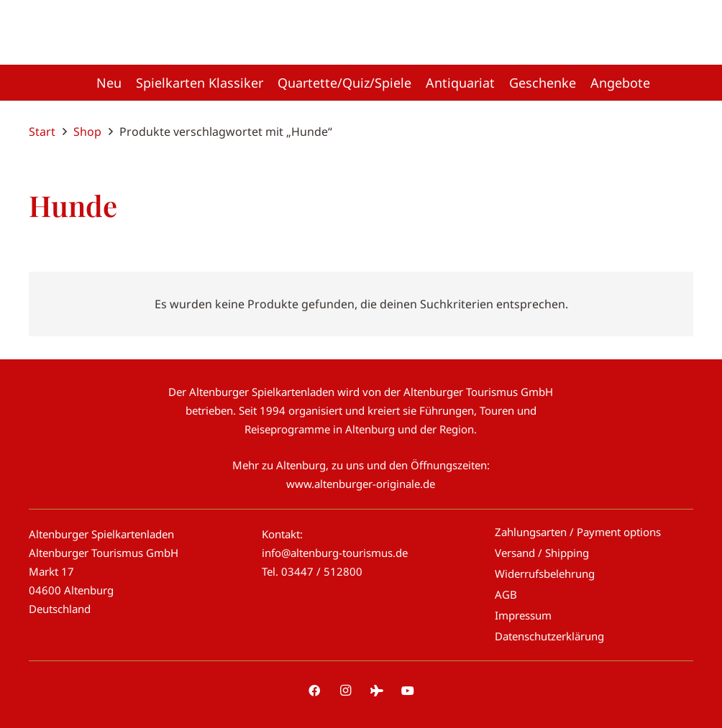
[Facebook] (314, 691)
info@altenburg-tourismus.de (335, 553)
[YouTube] (408, 691)
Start (42, 132)
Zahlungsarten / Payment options (578, 532)
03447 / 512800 (322, 571)
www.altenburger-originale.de (361, 484)
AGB (506, 594)
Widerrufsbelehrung (545, 573)
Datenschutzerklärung (549, 636)
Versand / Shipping (542, 553)
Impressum (523, 615)
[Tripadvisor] (377, 691)
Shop (87, 132)
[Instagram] (345, 691)
